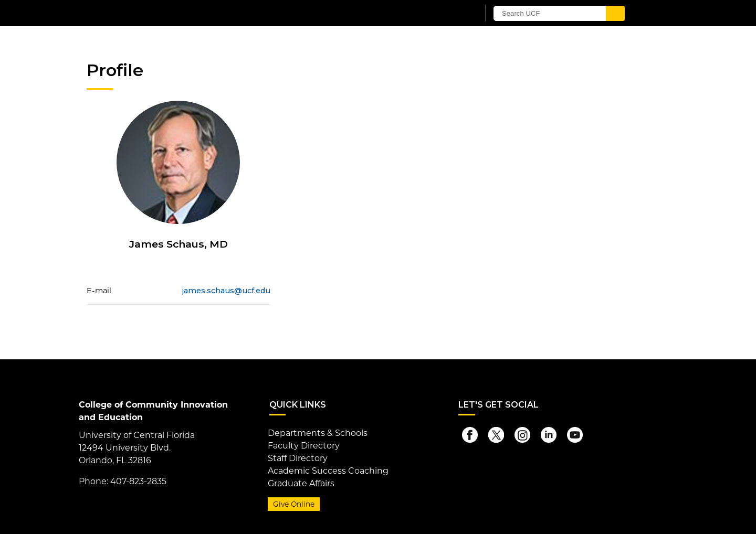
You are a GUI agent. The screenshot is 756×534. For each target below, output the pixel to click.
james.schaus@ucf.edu (226, 291)
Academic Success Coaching (328, 471)
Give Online (294, 504)
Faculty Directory (304, 446)
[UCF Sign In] (445, 14)
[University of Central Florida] (209, 13)
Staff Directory (298, 458)
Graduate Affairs (301, 483)
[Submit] (615, 13)
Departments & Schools (318, 433)
